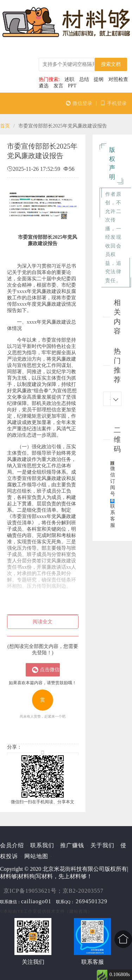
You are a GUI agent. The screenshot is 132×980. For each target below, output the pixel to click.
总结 (84, 79)
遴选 (44, 86)
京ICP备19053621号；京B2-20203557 (54, 891)
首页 (5, 126)
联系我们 (42, 845)
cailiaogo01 (36, 901)
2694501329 (92, 901)
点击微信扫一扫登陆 (46, 670)
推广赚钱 (72, 845)
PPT (72, 86)
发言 (58, 86)
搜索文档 (111, 64)
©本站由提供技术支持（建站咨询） (46, 911)
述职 (69, 79)
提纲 (99, 79)
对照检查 (118, 79)
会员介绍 (12, 845)
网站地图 (36, 856)
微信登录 (79, 103)
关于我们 (102, 845)
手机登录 (114, 103)
